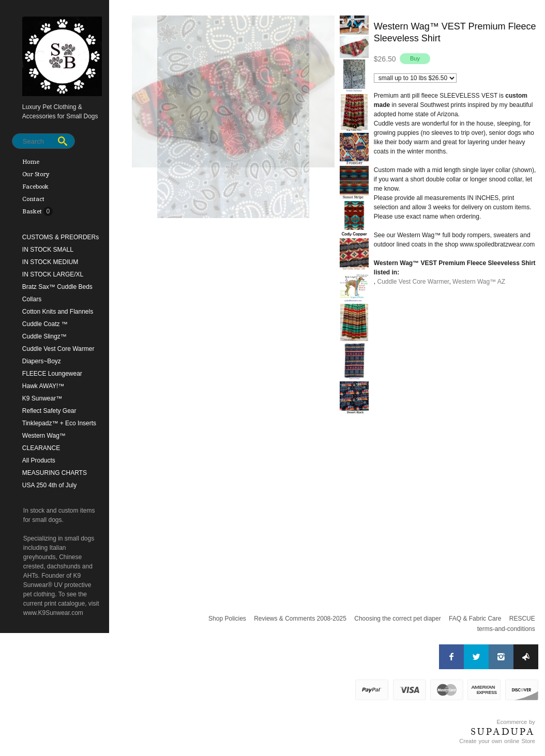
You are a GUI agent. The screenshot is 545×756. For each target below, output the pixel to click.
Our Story (36, 174)
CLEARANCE (41, 448)
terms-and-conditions (506, 629)
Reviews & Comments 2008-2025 (300, 619)
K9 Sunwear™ (42, 398)
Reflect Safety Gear (49, 411)
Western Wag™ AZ (479, 282)
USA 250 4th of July (49, 485)
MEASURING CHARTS (55, 473)
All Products (39, 460)
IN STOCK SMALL (48, 250)
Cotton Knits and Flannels (58, 312)
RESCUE (522, 619)
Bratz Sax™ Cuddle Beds (57, 287)
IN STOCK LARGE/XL (53, 274)
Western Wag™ (44, 436)
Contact (33, 199)
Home (31, 162)
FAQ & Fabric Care (475, 619)
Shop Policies (227, 619)
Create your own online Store (497, 741)
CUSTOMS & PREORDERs (60, 237)
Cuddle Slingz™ (44, 336)
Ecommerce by (516, 722)
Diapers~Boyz (42, 361)
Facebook (35, 187)
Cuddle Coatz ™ (45, 324)
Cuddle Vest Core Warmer (58, 349)
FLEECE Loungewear (52, 374)
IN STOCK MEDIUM (50, 262)
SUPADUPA (503, 732)
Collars (32, 299)
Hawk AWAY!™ (43, 386)
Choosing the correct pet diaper (397, 619)
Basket (33, 211)
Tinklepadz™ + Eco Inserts (59, 423)
